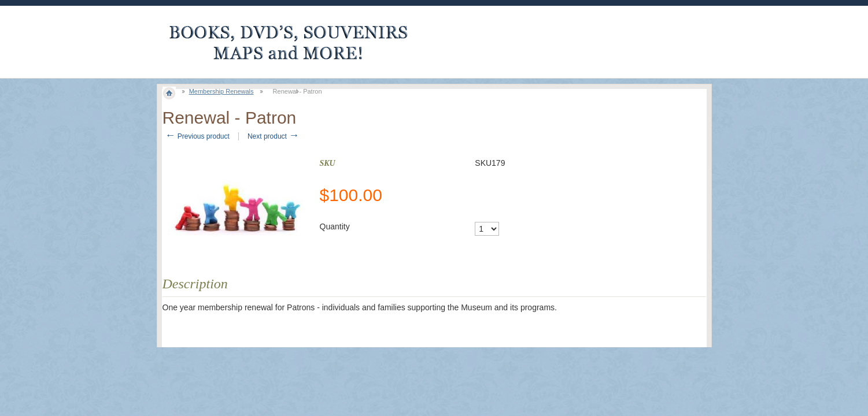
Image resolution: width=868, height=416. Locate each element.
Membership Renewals (221, 91)
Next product (273, 136)
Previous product (197, 136)
